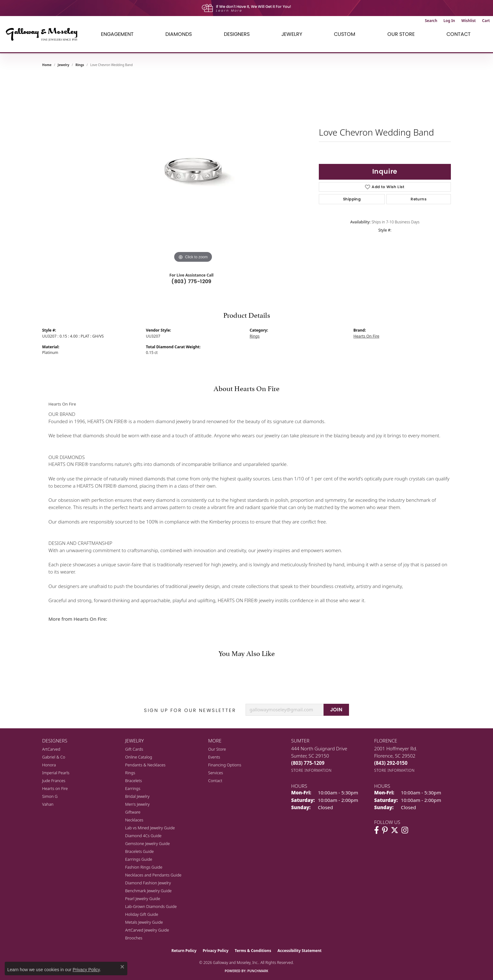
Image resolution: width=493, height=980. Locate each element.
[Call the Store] (308, 763)
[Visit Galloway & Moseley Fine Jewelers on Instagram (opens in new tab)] (405, 830)
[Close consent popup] (122, 967)
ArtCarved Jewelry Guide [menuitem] (147, 930)
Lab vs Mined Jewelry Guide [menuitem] (150, 828)
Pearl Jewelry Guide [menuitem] (143, 899)
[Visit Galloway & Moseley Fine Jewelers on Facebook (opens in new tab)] (377, 830)
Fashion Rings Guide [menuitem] (144, 867)
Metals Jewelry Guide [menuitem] (144, 922)
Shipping (352, 199)
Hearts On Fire (366, 336)
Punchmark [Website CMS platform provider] (258, 971)
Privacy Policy (216, 951)
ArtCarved (51, 749)
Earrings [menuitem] (133, 788)
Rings (80, 65)
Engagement (117, 34)
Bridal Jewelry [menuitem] (137, 796)
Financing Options (225, 765)
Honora (49, 765)
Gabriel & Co (54, 757)
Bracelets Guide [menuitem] (139, 851)
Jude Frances (54, 781)
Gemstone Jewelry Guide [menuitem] (147, 843)
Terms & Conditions (253, 951)
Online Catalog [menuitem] (139, 757)
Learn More (229, 11)
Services (216, 773)
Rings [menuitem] (130, 773)
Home (47, 65)
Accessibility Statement (299, 951)
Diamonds (179, 34)
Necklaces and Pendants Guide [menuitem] (153, 875)
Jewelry (292, 34)
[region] (193, 170)
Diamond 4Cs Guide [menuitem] (143, 836)
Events (214, 757)
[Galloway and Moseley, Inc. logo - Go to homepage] (44, 34)
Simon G (50, 796)
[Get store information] (311, 770)
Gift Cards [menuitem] (134, 749)
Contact (459, 34)
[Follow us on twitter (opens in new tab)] (395, 830)
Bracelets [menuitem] (133, 781)
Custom (345, 34)
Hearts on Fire (55, 788)
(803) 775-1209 (191, 281)
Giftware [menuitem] (133, 812)
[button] (431, 21)
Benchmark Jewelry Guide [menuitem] (148, 891)
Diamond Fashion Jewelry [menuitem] (148, 883)
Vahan (48, 804)
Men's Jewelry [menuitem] (137, 804)
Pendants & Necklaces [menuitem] (145, 765)
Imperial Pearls (56, 773)
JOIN (336, 710)
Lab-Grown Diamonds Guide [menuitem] (151, 906)
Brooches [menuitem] (134, 938)
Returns (419, 199)
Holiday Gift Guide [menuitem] (142, 914)
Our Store (401, 34)
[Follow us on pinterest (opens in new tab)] (385, 830)
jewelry (63, 65)
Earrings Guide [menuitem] (139, 859)
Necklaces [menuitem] (134, 820)
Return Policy (184, 951)
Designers (237, 34)
